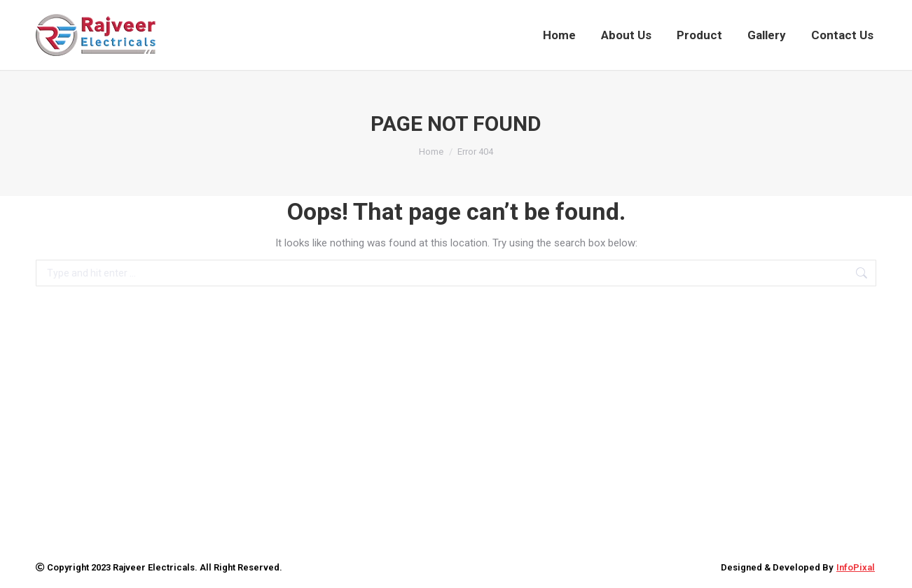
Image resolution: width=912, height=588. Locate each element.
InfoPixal (856, 567)
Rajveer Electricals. (155, 567)
